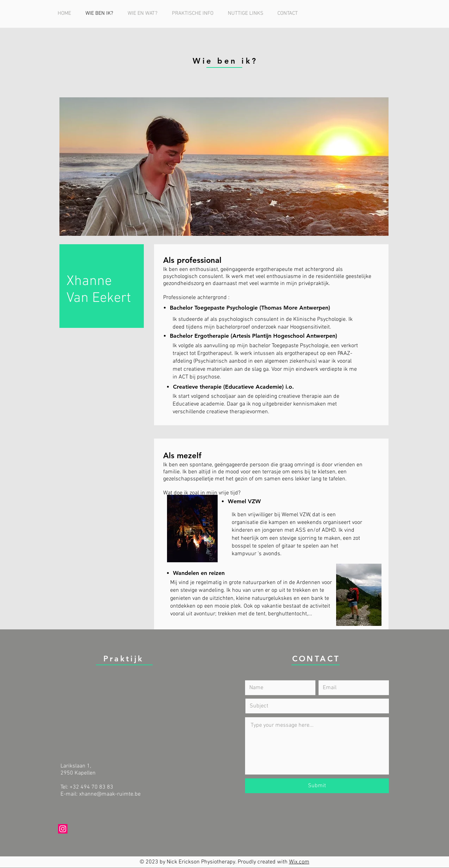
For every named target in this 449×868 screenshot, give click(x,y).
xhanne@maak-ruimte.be (110, 794)
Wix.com (299, 862)
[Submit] (317, 786)
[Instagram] (63, 829)
